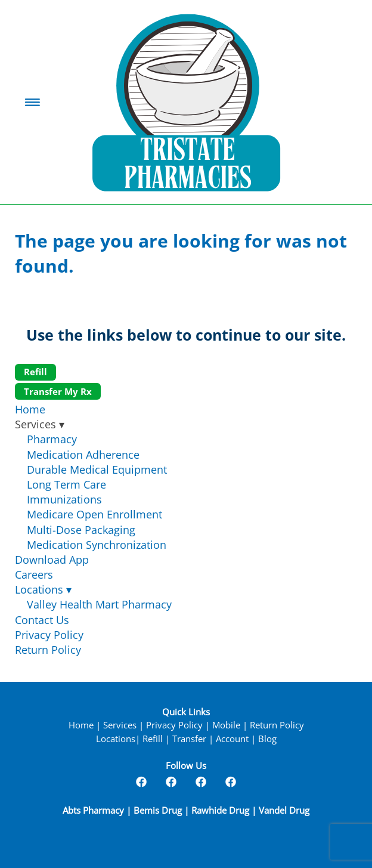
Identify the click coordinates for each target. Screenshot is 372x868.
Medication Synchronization (97, 545)
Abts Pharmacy (94, 810)
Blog (267, 739)
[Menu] (32, 102)
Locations (43, 589)
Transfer (189, 739)
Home (30, 409)
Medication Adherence (83, 455)
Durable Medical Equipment (97, 469)
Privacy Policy (49, 635)
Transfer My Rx (58, 391)
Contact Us (42, 620)
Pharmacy (52, 439)
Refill (35, 372)
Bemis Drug (158, 810)
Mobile (226, 725)
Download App (52, 560)
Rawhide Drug (220, 810)
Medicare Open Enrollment (94, 514)
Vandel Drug (284, 810)
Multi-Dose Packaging (81, 530)
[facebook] (141, 781)
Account (232, 739)
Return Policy (48, 650)
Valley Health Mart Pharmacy (99, 604)
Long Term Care (66, 484)
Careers (34, 574)
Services (120, 725)
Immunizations (64, 499)
